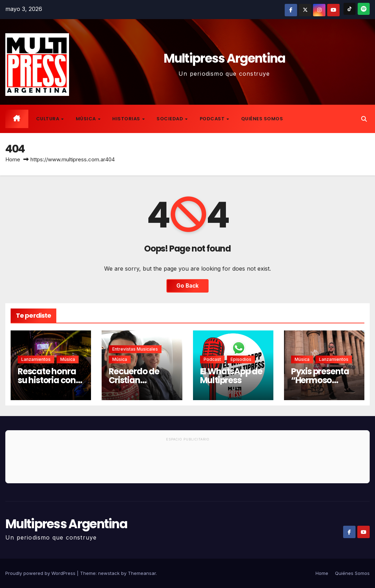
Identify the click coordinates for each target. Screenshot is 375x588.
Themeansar (142, 573)
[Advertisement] (187, 463)
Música (87, 119)
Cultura (48, 119)
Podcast (213, 119)
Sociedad (171, 119)
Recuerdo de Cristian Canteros (134, 380)
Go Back (187, 286)
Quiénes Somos (262, 119)
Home (13, 159)
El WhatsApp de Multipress (231, 376)
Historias (127, 119)
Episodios (241, 359)
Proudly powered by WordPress (41, 573)
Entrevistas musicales (135, 349)
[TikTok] (350, 9)
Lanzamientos (36, 359)
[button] (364, 119)
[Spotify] (364, 9)
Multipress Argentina (225, 58)
